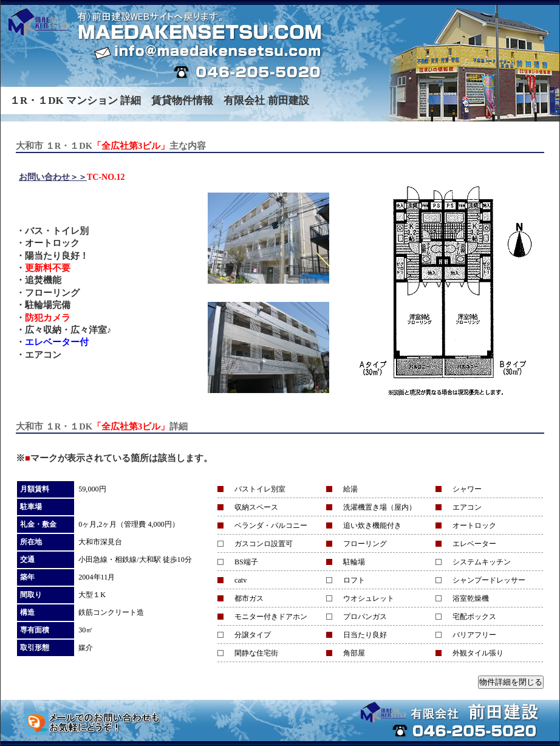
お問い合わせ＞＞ (53, 177)
